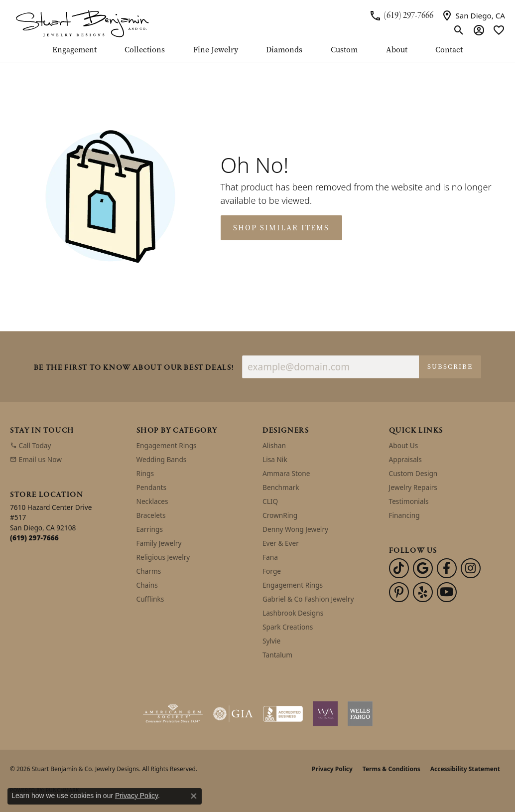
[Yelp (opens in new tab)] (423, 592)
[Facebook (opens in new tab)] (447, 568)
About (397, 50)
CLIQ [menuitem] (270, 501)
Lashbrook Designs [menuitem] (293, 613)
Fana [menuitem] (270, 557)
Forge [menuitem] (272, 571)
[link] (401, 16)
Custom (344, 50)
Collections (145, 50)
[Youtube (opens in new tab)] (447, 592)
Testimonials (409, 501)
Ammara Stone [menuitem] (286, 473)
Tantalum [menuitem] (277, 655)
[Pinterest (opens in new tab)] (399, 592)
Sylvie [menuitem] (271, 641)
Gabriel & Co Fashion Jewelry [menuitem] (308, 599)
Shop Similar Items (281, 228)
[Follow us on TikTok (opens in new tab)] (399, 568)
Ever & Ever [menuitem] (281, 543)
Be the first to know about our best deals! (134, 368)
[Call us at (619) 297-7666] (34, 538)
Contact (449, 50)
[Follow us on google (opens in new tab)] (423, 568)
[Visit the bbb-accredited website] (283, 714)
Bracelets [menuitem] (151, 515)
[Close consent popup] (194, 796)
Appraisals (405, 459)
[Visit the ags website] (173, 714)
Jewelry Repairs (413, 487)
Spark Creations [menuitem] (288, 627)
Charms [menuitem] (149, 571)
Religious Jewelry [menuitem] (163, 557)
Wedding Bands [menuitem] (162, 459)
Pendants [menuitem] (151, 487)
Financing (404, 515)
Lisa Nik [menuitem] (275, 459)
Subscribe (450, 367)
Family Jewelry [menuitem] (159, 543)
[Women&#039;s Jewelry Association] (325, 714)
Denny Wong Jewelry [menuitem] (295, 529)
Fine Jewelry (216, 50)
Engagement (74, 50)
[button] (459, 30)
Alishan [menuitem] (274, 445)
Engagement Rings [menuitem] (167, 445)
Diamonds (284, 50)
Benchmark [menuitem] (281, 487)
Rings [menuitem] (145, 473)
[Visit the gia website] (233, 714)
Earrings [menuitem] (150, 529)
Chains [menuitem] (147, 585)
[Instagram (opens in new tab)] (471, 568)
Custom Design (413, 473)
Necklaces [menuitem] (152, 501)
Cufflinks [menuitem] (150, 599)
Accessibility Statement (465, 769)
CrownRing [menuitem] (280, 515)
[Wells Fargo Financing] (360, 714)
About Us (404, 445)
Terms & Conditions (391, 769)
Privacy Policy (332, 769)
